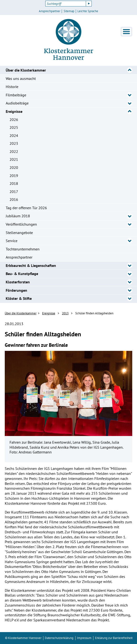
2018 (14, 183)
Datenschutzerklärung (59, 638)
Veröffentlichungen (21, 224)
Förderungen (16, 290)
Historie (12, 87)
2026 (14, 119)
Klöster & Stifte (19, 298)
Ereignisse (14, 111)
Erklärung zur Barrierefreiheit (114, 638)
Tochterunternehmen (23, 249)
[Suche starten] (89, 4)
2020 (14, 167)
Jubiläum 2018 (18, 216)
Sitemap (69, 11)
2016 (14, 199)
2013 (65, 313)
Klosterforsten (18, 282)
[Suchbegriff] (66, 4)
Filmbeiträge (16, 95)
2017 (14, 192)
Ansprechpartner (50, 11)
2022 (14, 151)
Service (12, 241)
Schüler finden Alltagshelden (94, 313)
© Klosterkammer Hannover (23, 638)
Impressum (84, 638)
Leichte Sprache (88, 11)
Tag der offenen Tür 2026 (26, 208)
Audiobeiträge (17, 103)
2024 (14, 135)
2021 (14, 159)
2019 (14, 176)
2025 (14, 127)
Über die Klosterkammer (26, 70)
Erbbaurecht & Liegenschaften (31, 265)
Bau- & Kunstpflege (22, 274)
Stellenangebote (19, 233)
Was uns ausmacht (21, 78)
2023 (14, 143)
